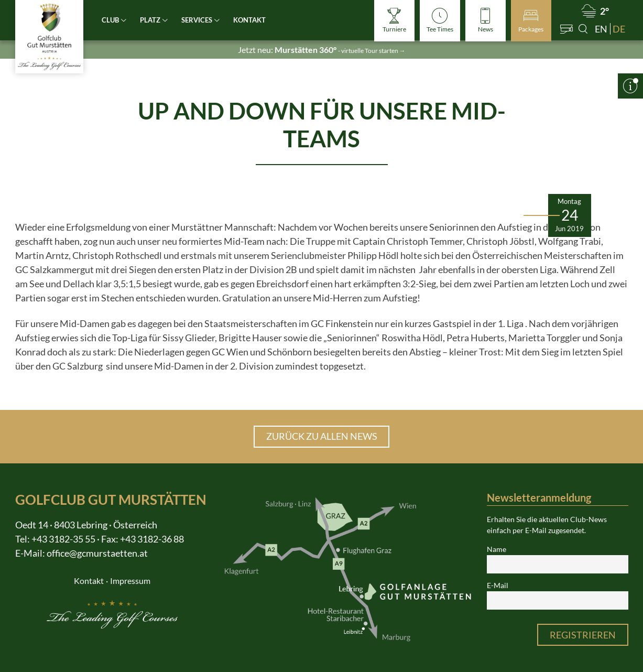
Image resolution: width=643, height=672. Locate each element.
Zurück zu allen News (322, 436)
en (601, 29)
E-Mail (498, 586)
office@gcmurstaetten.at (97, 553)
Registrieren (583, 635)
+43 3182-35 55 (63, 539)
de (619, 29)
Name (497, 549)
